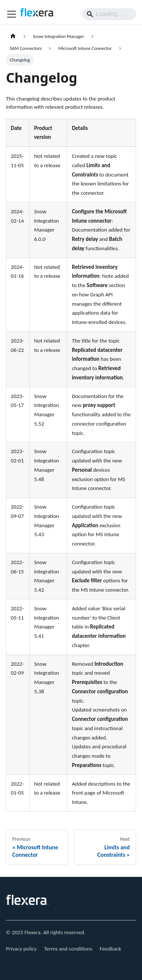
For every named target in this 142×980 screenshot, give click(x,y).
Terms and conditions (68, 949)
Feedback (110, 949)
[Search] (109, 14)
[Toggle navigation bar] (12, 14)
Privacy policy (21, 949)
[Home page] (13, 36)
